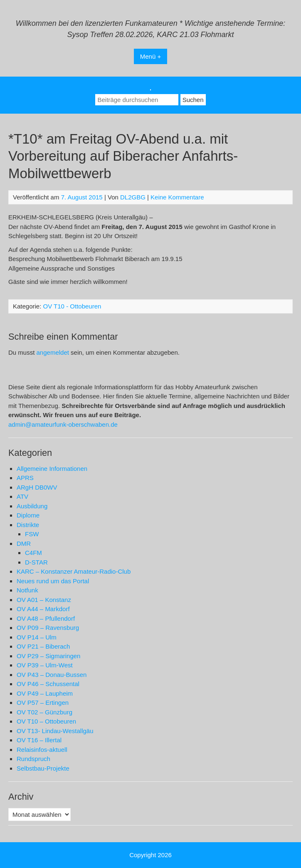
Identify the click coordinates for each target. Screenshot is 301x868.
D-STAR (36, 562)
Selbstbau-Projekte (43, 768)
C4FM (33, 553)
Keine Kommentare (177, 197)
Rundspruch (33, 759)
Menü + (150, 56)
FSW (32, 534)
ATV (22, 496)
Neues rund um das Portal (53, 581)
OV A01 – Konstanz (44, 600)
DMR (24, 543)
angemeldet (53, 352)
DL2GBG (133, 197)
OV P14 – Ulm (37, 637)
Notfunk (27, 590)
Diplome (28, 515)
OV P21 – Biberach (43, 646)
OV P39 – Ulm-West (45, 665)
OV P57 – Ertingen (43, 703)
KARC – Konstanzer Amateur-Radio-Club (74, 571)
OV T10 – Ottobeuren (46, 721)
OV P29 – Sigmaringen (48, 656)
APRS (25, 478)
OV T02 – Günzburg (44, 712)
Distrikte (28, 525)
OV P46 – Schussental (48, 684)
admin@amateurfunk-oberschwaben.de (63, 424)
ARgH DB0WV (37, 487)
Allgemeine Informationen (52, 469)
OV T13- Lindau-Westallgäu (55, 731)
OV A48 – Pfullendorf (46, 618)
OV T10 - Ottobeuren (72, 306)
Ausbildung (32, 506)
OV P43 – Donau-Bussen (52, 675)
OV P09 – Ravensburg (48, 628)
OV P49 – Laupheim (45, 693)
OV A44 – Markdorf (43, 609)
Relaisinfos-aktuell (42, 750)
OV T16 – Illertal (39, 740)
